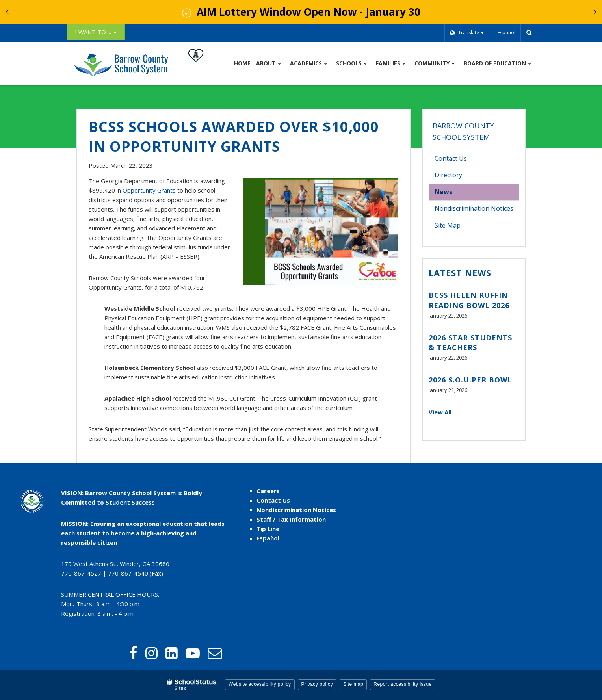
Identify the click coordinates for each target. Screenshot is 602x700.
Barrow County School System (463, 131)
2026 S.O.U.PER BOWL (470, 380)
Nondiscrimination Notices (474, 208)
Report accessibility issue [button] (403, 684)
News (443, 192)
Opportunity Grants (149, 190)
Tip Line (268, 529)
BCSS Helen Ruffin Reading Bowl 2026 (469, 300)
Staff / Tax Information (291, 519)
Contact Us (451, 158)
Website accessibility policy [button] (260, 684)
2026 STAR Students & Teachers (470, 343)
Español (268, 538)
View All (440, 412)
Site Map (448, 225)
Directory (448, 175)
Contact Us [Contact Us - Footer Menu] (273, 500)
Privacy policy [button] (317, 684)
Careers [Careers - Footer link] (268, 491)
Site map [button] (353, 684)
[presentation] (7, 12)
